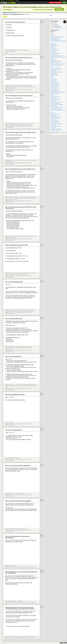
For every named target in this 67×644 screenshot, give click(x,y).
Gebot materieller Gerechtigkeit (56, 69)
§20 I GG (52, 34)
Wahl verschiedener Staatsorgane (56, 124)
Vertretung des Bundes (54, 122)
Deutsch (64, 1)
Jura (11, 13)
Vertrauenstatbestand (54, 121)
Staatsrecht (14, 13)
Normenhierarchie (54, 82)
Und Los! (59, 10)
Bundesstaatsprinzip (54, 50)
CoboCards (3, 1)
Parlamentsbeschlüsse (54, 86)
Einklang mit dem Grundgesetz (56, 61)
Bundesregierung (53, 49)
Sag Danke (5, 17)
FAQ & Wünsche (11, 1)
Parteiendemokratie (54, 87)
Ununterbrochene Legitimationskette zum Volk (58, 110)
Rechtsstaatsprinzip (54, 90)
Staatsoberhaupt (53, 101)
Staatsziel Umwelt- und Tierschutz (56, 102)
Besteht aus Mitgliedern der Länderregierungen (58, 41)
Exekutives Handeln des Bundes (56, 65)
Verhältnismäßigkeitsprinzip (55, 117)
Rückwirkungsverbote (54, 94)
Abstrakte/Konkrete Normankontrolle (57, 37)
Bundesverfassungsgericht (55, 53)
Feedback (17, 1)
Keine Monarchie (53, 79)
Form (52, 67)
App (7, 1)
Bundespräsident (53, 46)
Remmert (55, 22)
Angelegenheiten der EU (55, 38)
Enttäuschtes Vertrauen (55, 63)
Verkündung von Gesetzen (55, 118)
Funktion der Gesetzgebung (55, 68)
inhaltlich (52, 78)
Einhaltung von (53, 60)
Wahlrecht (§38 (53, 125)
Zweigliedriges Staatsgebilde (55, 130)
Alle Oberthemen (6, 13)
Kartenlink (42, 22)
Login (64, 3)
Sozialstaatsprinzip (54, 98)
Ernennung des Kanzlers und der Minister (57, 64)
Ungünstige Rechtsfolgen (55, 103)
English (65, 643)
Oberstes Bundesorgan (54, 84)
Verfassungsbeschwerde (55, 114)
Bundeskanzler (53, 44)
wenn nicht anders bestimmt (55, 126)
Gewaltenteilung (53, 73)
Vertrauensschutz (54, 120)
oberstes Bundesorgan (54, 83)
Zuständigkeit (53, 128)
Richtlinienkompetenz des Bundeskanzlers (58, 92)
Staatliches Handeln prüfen (55, 99)
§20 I (51, 33)
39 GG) (52, 36)
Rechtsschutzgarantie (54, 88)
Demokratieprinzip (54, 54)
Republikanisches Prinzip (55, 91)
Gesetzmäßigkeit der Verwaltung (56, 72)
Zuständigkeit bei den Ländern (56, 129)
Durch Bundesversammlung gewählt (57, 56)
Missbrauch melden (54, 133)
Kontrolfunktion (53, 80)
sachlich (52, 95)
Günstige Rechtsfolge (54, 75)
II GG (52, 76)
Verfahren (52, 113)
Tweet (51, 16)
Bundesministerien (54, 45)
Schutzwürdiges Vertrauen (55, 96)
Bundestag (52, 52)
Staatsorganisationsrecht (57, 28)
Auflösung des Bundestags (55, 40)
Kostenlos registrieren (55, 3)
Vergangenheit (53, 115)
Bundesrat (52, 48)
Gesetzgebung (53, 71)
